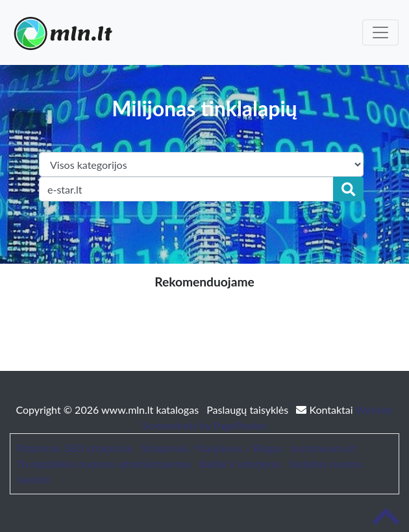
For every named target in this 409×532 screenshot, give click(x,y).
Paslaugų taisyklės (249, 410)
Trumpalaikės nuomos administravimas (104, 463)
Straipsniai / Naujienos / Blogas (212, 448)
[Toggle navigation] (380, 32)
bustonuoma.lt (324, 448)
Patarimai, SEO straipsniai (75, 448)
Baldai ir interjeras (240, 463)
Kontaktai (326, 410)
